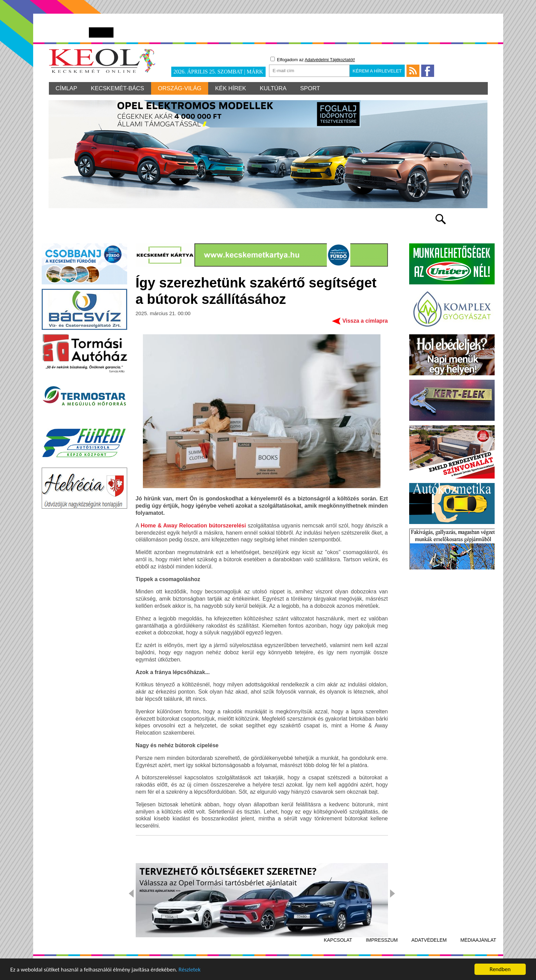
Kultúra (273, 88)
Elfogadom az (313, 59)
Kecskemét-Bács (118, 88)
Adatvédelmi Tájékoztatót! (330, 60)
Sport (310, 88)
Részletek (190, 971)
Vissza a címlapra (365, 321)
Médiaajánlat (478, 940)
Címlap (66, 88)
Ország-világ (180, 88)
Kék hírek (231, 88)
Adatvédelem (429, 940)
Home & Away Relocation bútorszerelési (193, 526)
